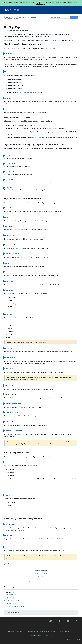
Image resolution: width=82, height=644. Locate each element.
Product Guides (21, 17)
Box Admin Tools (33, 17)
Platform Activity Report (11, 600)
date (8, 173)
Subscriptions (21, 630)
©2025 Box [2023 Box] (11, 630)
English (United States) (72, 639)
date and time (40, 137)
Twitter (8, 563)
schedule (10, 139)
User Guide (49, 635)
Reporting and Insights (11, 19)
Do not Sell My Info (57, 630)
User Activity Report (10, 594)
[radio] (37, 573)
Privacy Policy (45, 630)
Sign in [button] (77, 10)
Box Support (10, 17)
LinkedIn (10, 563)
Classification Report (10, 597)
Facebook (5, 563)
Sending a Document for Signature (14, 606)
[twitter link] (68, 621)
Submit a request (48, 581)
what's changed (41, 4)
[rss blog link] (59, 621)
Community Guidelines (36, 635)
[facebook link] (76, 621)
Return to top (9, 586)
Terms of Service (33, 630)
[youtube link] (51, 621)
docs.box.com (57, 2)
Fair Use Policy (70, 630)
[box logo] (12, 10)
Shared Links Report (10, 603)
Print (75, 27)
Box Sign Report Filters (53, 40)
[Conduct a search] (59, 17)
